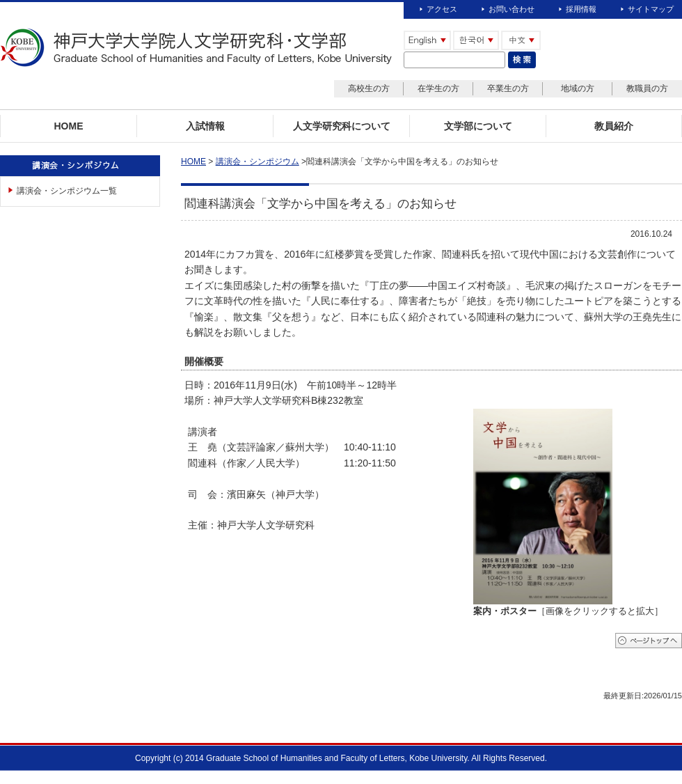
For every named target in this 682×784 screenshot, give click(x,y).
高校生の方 (369, 88)
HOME (193, 162)
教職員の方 (647, 88)
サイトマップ (651, 9)
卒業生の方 (508, 88)
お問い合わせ (511, 9)
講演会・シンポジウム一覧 (67, 191)
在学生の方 (438, 88)
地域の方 (578, 88)
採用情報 (581, 9)
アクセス (442, 9)
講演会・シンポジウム (257, 162)
